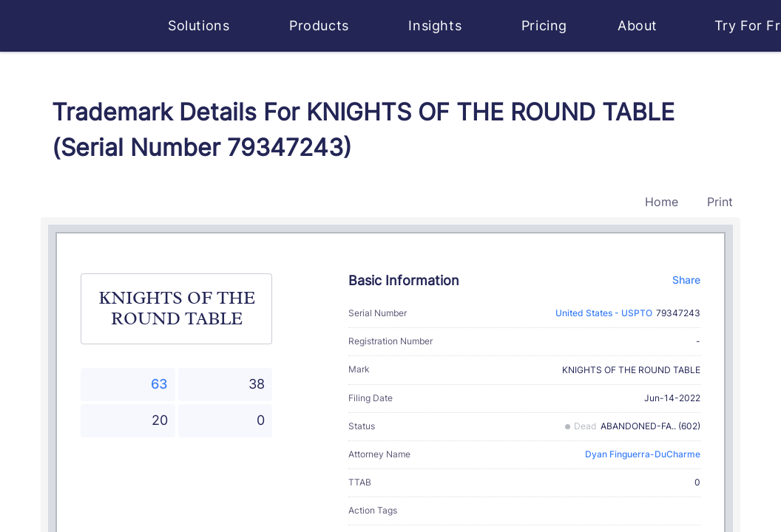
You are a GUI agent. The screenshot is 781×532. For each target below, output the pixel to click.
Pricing (544, 25)
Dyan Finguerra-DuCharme (643, 454)
